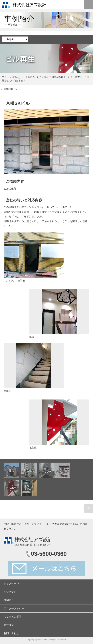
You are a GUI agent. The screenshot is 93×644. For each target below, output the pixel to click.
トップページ (11, 583)
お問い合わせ (11, 633)
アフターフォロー (14, 608)
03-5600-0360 (49, 554)
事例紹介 (9, 600)
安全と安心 (10, 592)
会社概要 (9, 625)
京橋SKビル (10, 89)
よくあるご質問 (13, 617)
